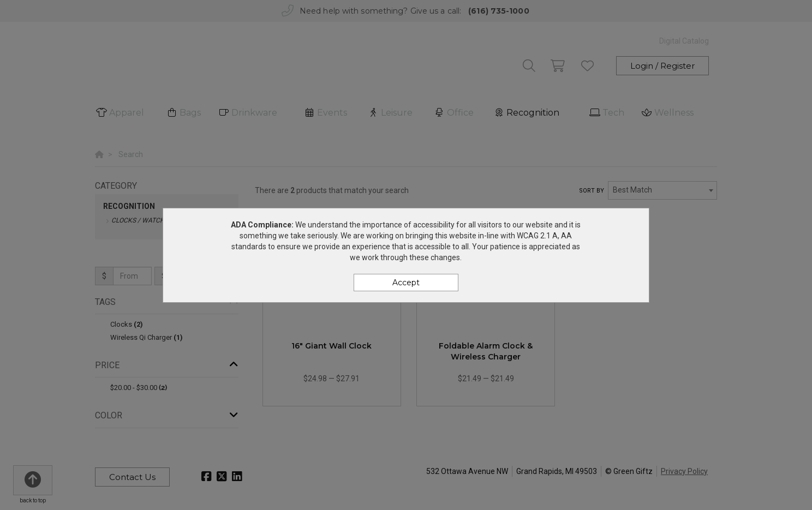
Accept (406, 283)
